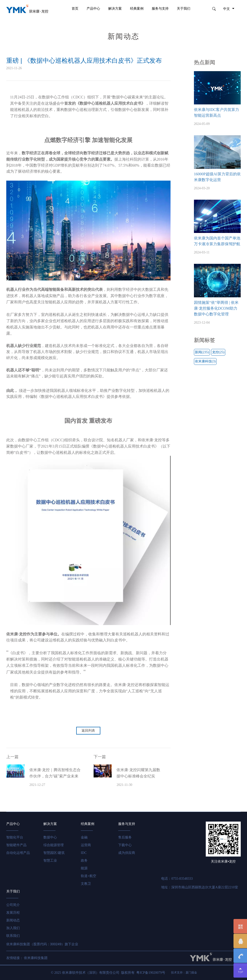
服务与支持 (160, 9)
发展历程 (13, 913)
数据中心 (50, 837)
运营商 (86, 845)
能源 (84, 868)
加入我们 (13, 928)
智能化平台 (15, 837)
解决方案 (115, 9)
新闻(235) (202, 352)
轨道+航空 (89, 876)
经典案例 (137, 9)
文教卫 (86, 884)
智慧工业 (50, 861)
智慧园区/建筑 (54, 853)
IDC (84, 853)
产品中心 (93, 9)
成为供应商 (127, 853)
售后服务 (125, 837)
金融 (84, 837)
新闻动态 (13, 920)
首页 (75, 9)
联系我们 (13, 936)
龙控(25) (218, 352)
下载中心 (125, 845)
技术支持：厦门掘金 (184, 973)
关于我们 (184, 9)
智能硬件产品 (16, 845)
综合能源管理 (54, 845)
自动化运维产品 (18, 853)
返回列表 (88, 731)
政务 (84, 861)
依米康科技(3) (205, 361)
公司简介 (13, 905)
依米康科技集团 (36, 958)
